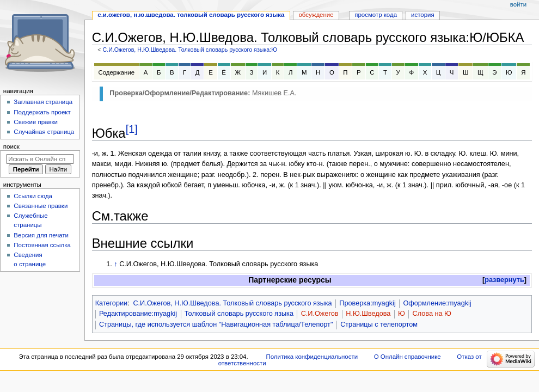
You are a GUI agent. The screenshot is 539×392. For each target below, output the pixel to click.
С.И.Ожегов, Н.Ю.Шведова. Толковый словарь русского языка (232, 303)
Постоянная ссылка (42, 245)
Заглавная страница (43, 102)
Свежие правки (36, 122)
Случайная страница (44, 132)
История (423, 15)
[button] (504, 280)
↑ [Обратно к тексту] (115, 264)
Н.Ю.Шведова (368, 314)
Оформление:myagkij (437, 303)
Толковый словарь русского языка (239, 314)
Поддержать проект (42, 112)
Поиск (11, 146)
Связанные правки (41, 206)
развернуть (504, 280)
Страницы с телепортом (379, 324)
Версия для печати (41, 235)
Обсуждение (316, 15)
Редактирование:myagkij (138, 314)
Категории (112, 303)
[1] (132, 129)
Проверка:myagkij (367, 303)
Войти (518, 4)
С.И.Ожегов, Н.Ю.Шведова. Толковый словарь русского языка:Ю (190, 50)
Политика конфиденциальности (312, 357)
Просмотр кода (376, 15)
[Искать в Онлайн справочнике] (40, 159)
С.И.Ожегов (320, 314)
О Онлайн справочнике (408, 357)
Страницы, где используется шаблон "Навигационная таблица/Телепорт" (216, 324)
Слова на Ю (432, 314)
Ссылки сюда (33, 196)
